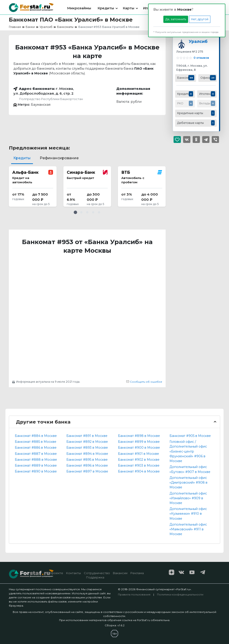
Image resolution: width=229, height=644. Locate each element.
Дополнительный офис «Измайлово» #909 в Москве (188, 498)
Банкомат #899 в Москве (139, 442)
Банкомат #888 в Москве (36, 460)
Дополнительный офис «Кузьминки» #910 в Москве (188, 514)
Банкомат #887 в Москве (36, 454)
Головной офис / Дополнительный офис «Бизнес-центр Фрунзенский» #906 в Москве (188, 451)
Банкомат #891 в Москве (87, 436)
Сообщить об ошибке (144, 382)
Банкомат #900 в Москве (139, 448)
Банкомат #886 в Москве (36, 448)
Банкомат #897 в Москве (87, 471)
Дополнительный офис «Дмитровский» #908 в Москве (188, 482)
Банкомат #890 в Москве (36, 471)
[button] (75, 212)
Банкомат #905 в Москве (190, 436)
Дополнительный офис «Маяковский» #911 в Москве (188, 529)
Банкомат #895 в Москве (87, 460)
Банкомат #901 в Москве (138, 454)
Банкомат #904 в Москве (139, 471)
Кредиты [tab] (22, 158)
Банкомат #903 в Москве (139, 465)
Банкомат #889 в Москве (36, 465)
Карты (129, 8)
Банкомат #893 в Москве (87, 448)
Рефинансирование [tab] (59, 158)
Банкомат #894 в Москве (87, 454)
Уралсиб (198, 41)
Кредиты (106, 8)
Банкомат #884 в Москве (36, 436)
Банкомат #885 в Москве (36, 442)
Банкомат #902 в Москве (139, 460)
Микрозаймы (79, 8)
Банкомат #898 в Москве (139, 436)
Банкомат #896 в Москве (87, 465)
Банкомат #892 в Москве (87, 442)
